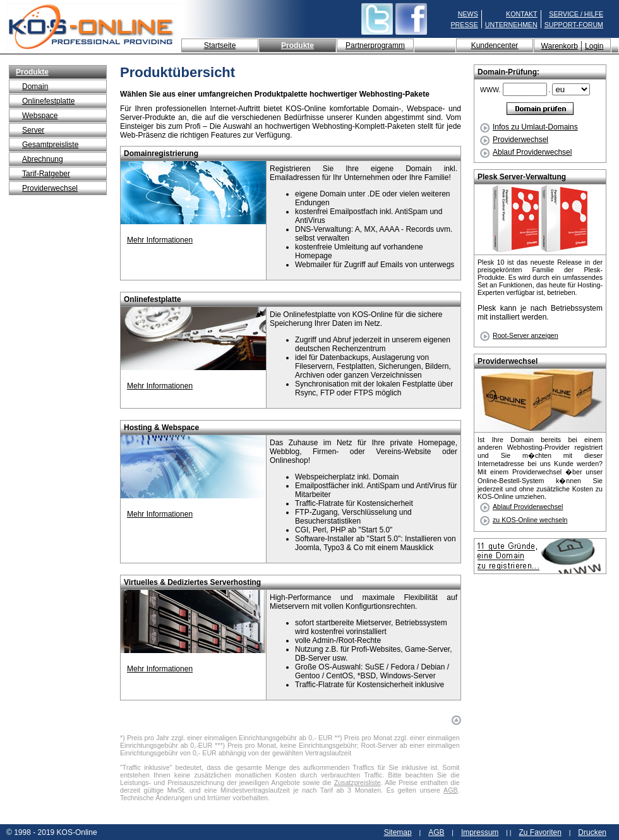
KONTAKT (522, 14)
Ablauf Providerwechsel (526, 152)
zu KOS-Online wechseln (530, 520)
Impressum (480, 832)
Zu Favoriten (540, 832)
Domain (35, 87)
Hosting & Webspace (161, 428)
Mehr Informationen (160, 240)
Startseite (220, 45)
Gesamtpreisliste (50, 145)
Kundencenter (495, 45)
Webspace (40, 116)
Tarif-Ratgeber (46, 174)
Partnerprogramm (375, 45)
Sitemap (398, 832)
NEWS (468, 14)
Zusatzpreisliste (358, 783)
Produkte (297, 45)
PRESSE (465, 25)
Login (594, 46)
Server (33, 130)
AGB (451, 790)
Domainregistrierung (161, 153)
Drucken (592, 832)
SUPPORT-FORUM (574, 25)
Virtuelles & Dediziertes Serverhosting (192, 582)
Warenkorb (560, 46)
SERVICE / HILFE (576, 14)
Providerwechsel (50, 188)
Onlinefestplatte (48, 101)
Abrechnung (43, 159)
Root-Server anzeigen (526, 335)
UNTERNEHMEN (511, 25)
